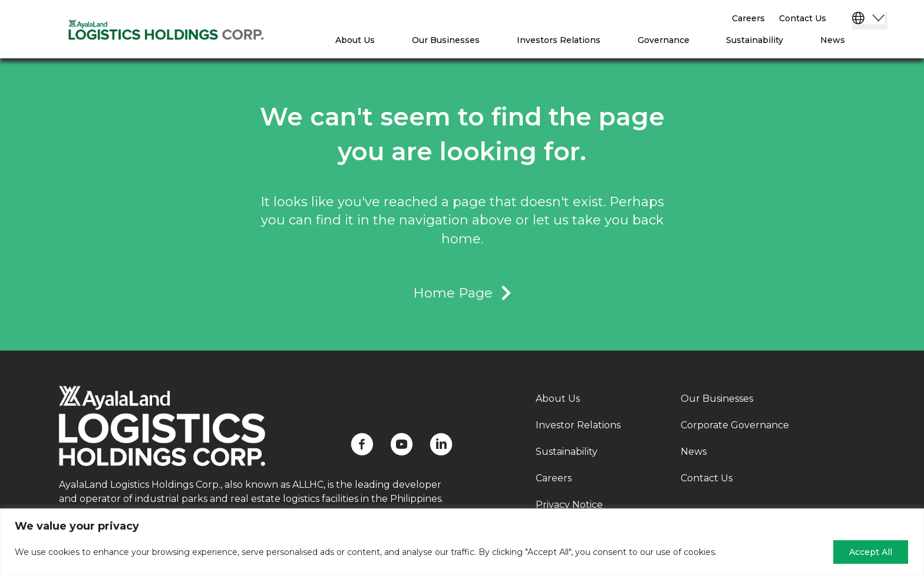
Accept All (871, 552)
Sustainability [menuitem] (755, 40)
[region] (462, 542)
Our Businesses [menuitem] (446, 40)
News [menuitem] (833, 40)
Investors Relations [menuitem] (559, 40)
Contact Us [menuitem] (803, 18)
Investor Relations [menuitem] (578, 425)
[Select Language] (870, 21)
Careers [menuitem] (748, 18)
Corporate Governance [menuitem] (735, 425)
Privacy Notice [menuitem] (569, 505)
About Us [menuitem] (355, 40)
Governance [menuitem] (664, 40)
